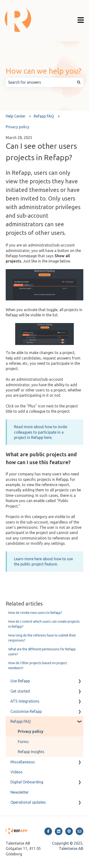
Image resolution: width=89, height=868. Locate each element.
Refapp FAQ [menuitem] (21, 721)
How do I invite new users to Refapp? (35, 613)
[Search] (79, 82)
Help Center (16, 116)
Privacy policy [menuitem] (31, 731)
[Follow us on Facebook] (48, 831)
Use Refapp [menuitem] (20, 681)
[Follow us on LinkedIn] (59, 831)
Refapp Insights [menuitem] (31, 752)
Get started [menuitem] (20, 691)
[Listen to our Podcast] (69, 831)
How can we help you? (44, 71)
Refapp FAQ (44, 116)
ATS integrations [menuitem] (25, 701)
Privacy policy (17, 127)
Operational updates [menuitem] (28, 802)
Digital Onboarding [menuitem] (27, 782)
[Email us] (80, 831)
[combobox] (40, 82)
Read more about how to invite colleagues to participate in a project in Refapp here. (41, 432)
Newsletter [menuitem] (20, 792)
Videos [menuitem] (16, 772)
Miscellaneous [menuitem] (23, 762)
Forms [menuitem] (23, 742)
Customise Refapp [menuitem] (26, 711)
